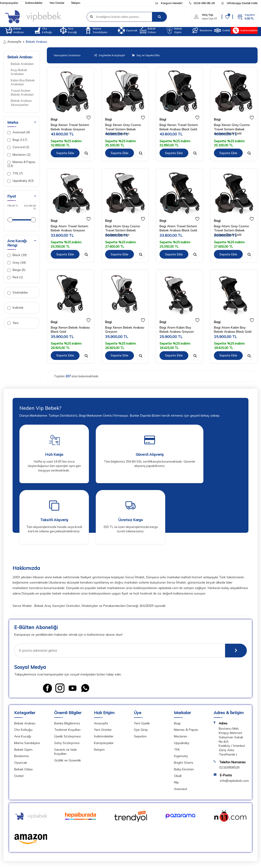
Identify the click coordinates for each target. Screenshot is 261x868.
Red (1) (15, 277)
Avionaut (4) (19, 132)
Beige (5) (16, 270)
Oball (178, 776)
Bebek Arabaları (22, 64)
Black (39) (17, 255)
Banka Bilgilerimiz (67, 723)
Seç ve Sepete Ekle (146, 55)
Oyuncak (128, 30)
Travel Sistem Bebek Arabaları (22, 92)
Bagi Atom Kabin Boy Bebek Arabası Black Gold (233, 330)
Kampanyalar (9, 3)
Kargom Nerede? (169, 3)
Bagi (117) (17, 140)
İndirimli (15, 308)
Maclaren (181, 736)
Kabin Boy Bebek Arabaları (23, 82)
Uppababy (182, 743)
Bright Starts (184, 763)
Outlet (222, 30)
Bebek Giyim (174, 30)
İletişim (76, 3)
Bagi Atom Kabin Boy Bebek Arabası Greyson (177, 330)
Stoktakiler (18, 293)
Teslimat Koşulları (67, 730)
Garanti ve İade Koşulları (65, 752)
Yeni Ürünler (57, 3)
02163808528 (229, 767)
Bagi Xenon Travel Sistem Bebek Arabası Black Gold (179, 127)
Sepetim (140, 736)
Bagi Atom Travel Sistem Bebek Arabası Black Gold (178, 228)
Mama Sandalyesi (96, 30)
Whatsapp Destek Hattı (240, 3)
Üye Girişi (141, 730)
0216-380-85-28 (202, 3)
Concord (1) (18, 147)
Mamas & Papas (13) (21, 164)
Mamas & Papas (186, 730)
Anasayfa (12, 42)
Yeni (13, 323)
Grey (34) (17, 263)
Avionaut (181, 789)
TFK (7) (15, 173)
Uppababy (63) (20, 181)
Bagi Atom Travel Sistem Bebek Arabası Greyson (69, 228)
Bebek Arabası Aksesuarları (21, 103)
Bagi (54, 119)
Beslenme (202, 30)
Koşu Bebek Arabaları (19, 72)
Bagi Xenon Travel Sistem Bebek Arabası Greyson (70, 127)
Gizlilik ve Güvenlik (68, 760)
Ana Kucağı (68, 30)
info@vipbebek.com (234, 781)
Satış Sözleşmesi (67, 743)
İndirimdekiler (34, 3)
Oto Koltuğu (43, 30)
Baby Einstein (184, 769)
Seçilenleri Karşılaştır (110, 55)
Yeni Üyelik (142, 723)
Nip (176, 782)
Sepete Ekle (65, 153)
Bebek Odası (148, 30)
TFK (177, 750)
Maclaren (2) (19, 155)
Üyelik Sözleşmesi (67, 736)
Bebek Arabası (15, 30)
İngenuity (181, 756)
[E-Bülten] (236, 651)
